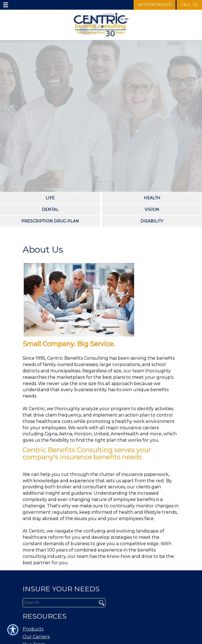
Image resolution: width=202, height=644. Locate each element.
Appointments (155, 5)
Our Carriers (36, 637)
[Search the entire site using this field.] (58, 603)
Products (33, 629)
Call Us (189, 5)
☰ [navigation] (6, 5)
